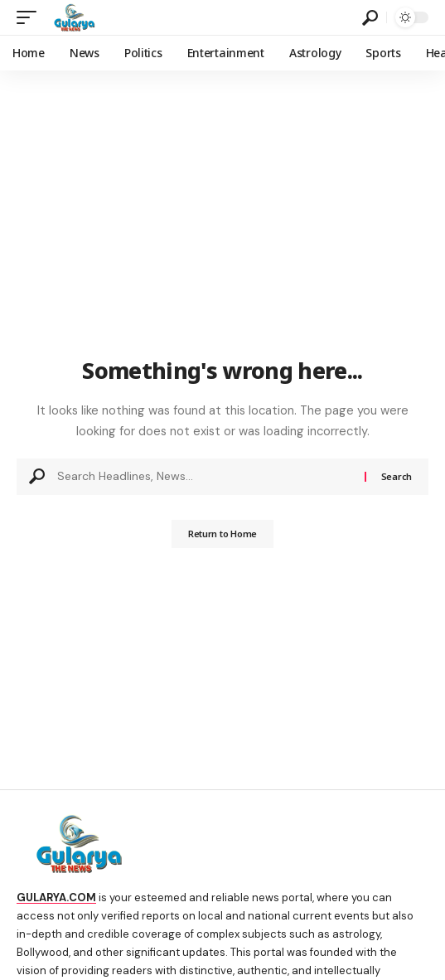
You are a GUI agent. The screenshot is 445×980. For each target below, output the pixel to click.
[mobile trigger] (31, 17)
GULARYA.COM (56, 898)
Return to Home (222, 534)
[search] (370, 18)
